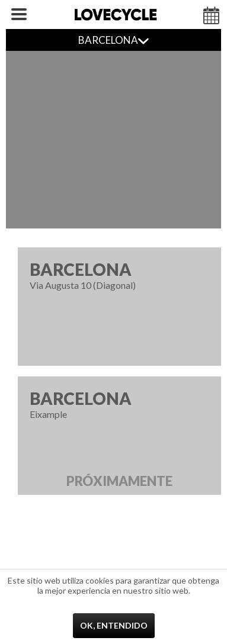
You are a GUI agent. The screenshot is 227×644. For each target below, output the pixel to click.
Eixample (119, 442)
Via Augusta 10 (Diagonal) (119, 275)
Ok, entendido (114, 625)
